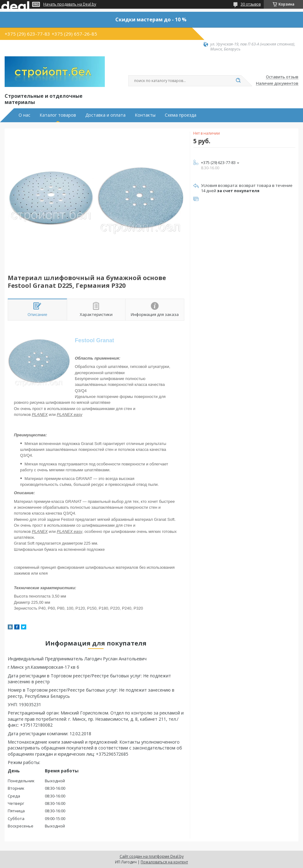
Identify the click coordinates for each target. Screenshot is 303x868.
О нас (24, 115)
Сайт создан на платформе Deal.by (152, 856)
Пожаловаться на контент (164, 862)
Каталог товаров (58, 115)
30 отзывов (251, 4)
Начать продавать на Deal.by (70, 4)
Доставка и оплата (105, 115)
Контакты (145, 115)
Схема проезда (181, 115)
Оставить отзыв (282, 77)
